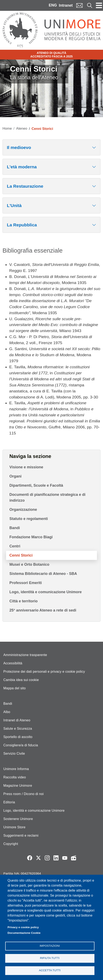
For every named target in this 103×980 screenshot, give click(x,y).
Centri (15, 546)
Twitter (38, 858)
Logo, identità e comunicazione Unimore (46, 592)
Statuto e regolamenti (29, 519)
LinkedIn (56, 858)
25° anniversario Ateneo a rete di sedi (43, 610)
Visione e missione (26, 467)
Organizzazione (23, 510)
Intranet (66, 5)
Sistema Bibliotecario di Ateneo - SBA (43, 574)
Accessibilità (13, 663)
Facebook (30, 858)
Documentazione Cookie (24, 933)
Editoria (9, 802)
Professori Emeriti (26, 583)
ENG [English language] (53, 5)
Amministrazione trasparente (25, 655)
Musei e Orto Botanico (29, 564)
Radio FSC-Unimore (74, 858)
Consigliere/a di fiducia (21, 745)
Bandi (15, 528)
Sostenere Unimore (18, 819)
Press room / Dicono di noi (24, 794)
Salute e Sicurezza (18, 729)
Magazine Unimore (18, 786)
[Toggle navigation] (99, 5)
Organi (15, 476)
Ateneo (22, 128)
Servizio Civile (14, 754)
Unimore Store (14, 827)
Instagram (47, 858)
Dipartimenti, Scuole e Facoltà (36, 485)
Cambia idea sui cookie (21, 680)
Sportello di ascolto (18, 737)
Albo (7, 712)
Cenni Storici (21, 555)
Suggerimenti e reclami (21, 835)
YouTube (65, 858)
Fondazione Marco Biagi (31, 537)
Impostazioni (50, 946)
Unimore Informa (16, 769)
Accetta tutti (50, 970)
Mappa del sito (15, 688)
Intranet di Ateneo (17, 720)
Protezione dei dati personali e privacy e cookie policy (44, 672)
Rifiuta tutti (50, 958)
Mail (79, 5)
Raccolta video (15, 777)
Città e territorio (24, 601)
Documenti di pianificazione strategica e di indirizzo (47, 497)
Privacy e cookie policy (23, 927)
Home (7, 128)
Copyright (11, 844)
